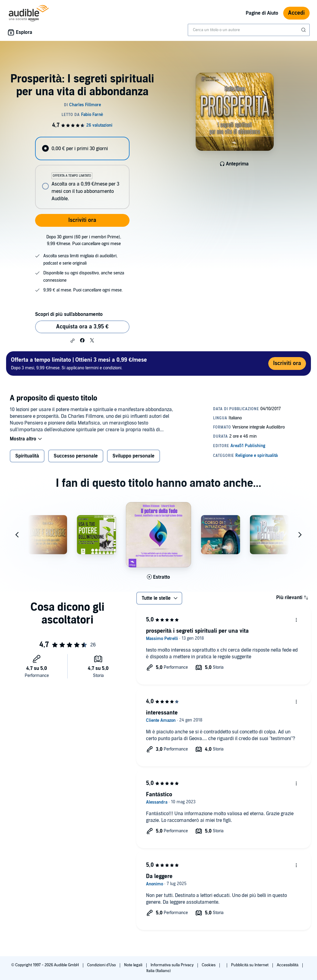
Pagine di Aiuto (262, 13)
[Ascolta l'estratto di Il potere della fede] (158, 577)
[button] (73, 341)
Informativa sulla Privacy (173, 965)
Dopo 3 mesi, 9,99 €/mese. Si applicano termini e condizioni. (79, 363)
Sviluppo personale (134, 456)
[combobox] (249, 30)
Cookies (209, 965)
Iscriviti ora (82, 220)
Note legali (134, 965)
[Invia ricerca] (304, 30)
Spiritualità (27, 456)
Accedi (296, 13)
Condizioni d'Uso (102, 965)
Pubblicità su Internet (250, 965)
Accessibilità (288, 965)
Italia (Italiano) (158, 971)
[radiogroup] (82, 173)
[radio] (82, 148)
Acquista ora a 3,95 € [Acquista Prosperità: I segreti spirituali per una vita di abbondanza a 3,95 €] (82, 327)
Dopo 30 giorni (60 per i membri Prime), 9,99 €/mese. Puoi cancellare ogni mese (84, 240)
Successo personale (76, 456)
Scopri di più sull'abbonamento (69, 314)
